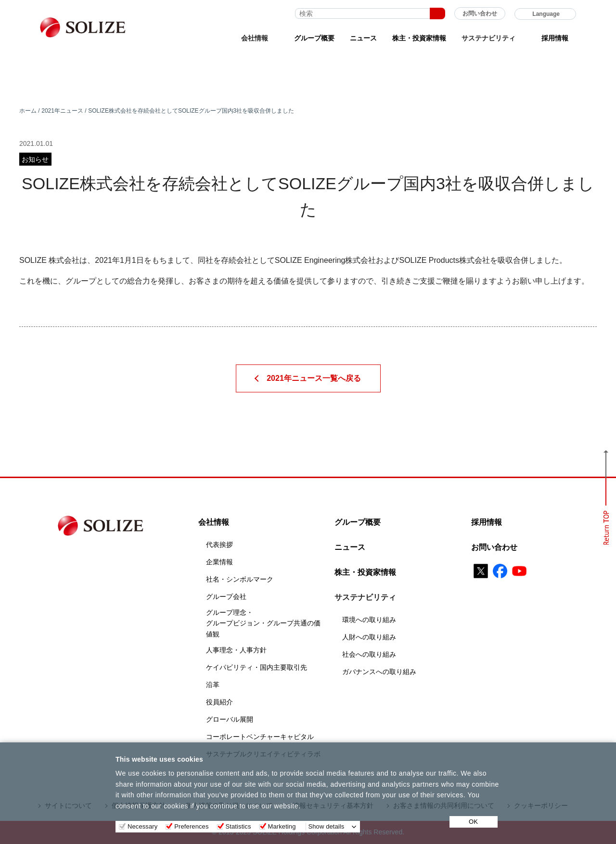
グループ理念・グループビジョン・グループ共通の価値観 (263, 623)
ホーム (28, 111)
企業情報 (219, 562)
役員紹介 (219, 702)
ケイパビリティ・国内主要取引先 (257, 667)
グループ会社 (226, 597)
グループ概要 (314, 38)
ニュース (363, 38)
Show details (327, 826)
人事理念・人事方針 (236, 650)
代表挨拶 (219, 545)
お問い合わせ (480, 13)
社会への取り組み (369, 654)
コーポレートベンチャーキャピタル (260, 737)
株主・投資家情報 (419, 38)
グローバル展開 (230, 719)
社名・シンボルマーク (240, 579)
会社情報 (214, 522)
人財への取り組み (369, 637)
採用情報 (555, 38)
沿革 (213, 685)
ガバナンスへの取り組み (379, 672)
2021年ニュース (62, 111)
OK (473, 822)
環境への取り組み (369, 620)
